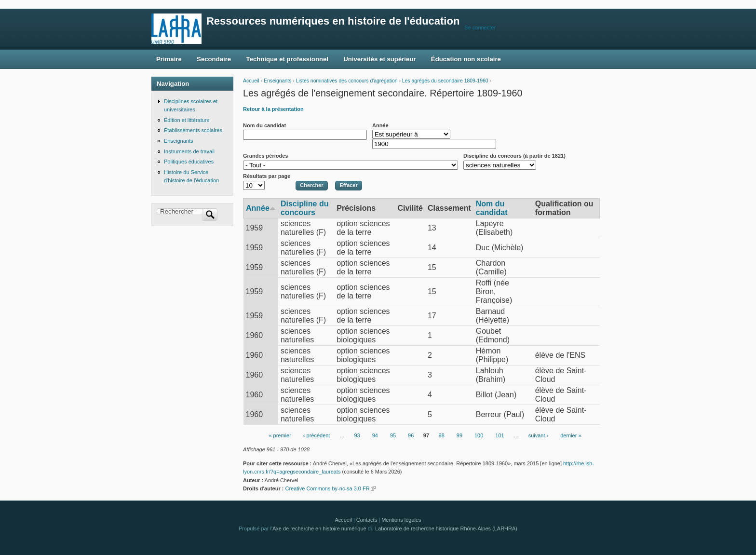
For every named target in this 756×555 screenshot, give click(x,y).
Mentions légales (401, 520)
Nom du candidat (264, 125)
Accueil (251, 81)
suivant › (539, 436)
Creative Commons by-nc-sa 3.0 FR (330, 488)
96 (411, 436)
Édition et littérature (187, 120)
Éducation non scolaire (466, 59)
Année (380, 125)
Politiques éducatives (189, 162)
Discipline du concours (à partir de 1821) (514, 156)
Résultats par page (267, 176)
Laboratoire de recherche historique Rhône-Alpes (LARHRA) (446, 528)
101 (499, 436)
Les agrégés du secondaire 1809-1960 (445, 81)
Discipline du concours (305, 208)
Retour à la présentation (273, 109)
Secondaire (214, 59)
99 (459, 436)
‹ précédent (317, 436)
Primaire (169, 59)
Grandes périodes (265, 156)
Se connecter (480, 27)
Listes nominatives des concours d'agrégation (347, 81)
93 (357, 436)
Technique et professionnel (287, 59)
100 (479, 436)
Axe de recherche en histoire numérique (319, 528)
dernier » (571, 436)
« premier (280, 436)
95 (393, 436)
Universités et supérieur (379, 59)
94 (375, 436)
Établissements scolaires (193, 130)
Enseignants (277, 81)
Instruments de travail (189, 151)
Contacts (367, 520)
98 (442, 436)
